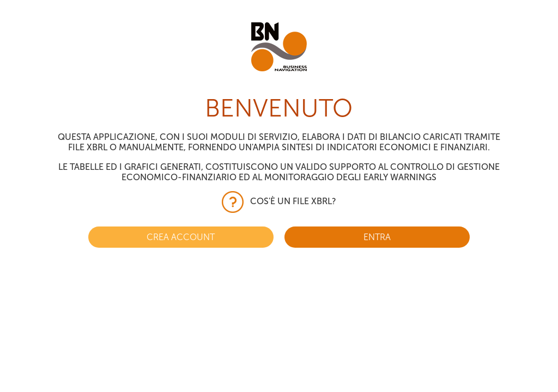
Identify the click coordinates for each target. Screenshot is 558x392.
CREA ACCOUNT (181, 237)
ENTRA (377, 237)
